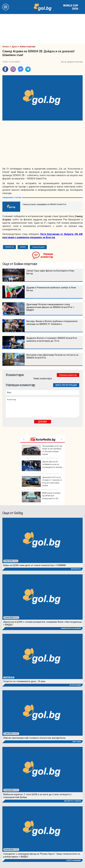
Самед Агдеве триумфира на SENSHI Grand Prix (44, 204)
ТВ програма (75, 685)
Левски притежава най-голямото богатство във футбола (34, 738)
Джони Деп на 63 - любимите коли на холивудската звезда (42, 466)
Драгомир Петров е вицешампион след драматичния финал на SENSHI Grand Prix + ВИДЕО (50, 307)
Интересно (76, 569)
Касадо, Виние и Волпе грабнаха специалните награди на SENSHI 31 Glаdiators (52, 323)
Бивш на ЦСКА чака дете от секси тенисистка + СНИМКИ (34, 565)
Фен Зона (77, 742)
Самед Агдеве (38, 247)
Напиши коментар (47, 255)
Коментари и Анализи (71, 629)
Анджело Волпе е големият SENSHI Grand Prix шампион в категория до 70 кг (52, 339)
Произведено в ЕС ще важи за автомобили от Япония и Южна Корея (42, 450)
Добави (42, 422)
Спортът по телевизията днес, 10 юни (24, 681)
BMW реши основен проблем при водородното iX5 (41, 497)
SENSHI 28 (9, 247)
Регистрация (69, 385)
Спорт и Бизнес (74, 860)
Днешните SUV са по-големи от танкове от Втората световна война (42, 481)
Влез (58, 385)
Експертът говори (72, 801)
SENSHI (23, 247)
